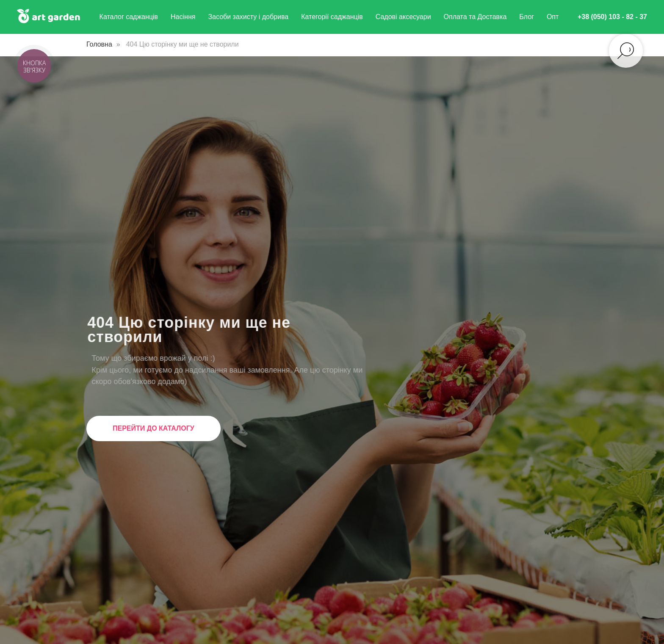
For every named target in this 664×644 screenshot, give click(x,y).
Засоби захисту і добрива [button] (248, 17)
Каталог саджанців (129, 17)
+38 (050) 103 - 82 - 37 (612, 17)
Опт (553, 17)
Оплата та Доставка (475, 17)
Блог (527, 17)
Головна (99, 44)
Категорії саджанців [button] (332, 17)
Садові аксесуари (403, 17)
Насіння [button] (183, 17)
